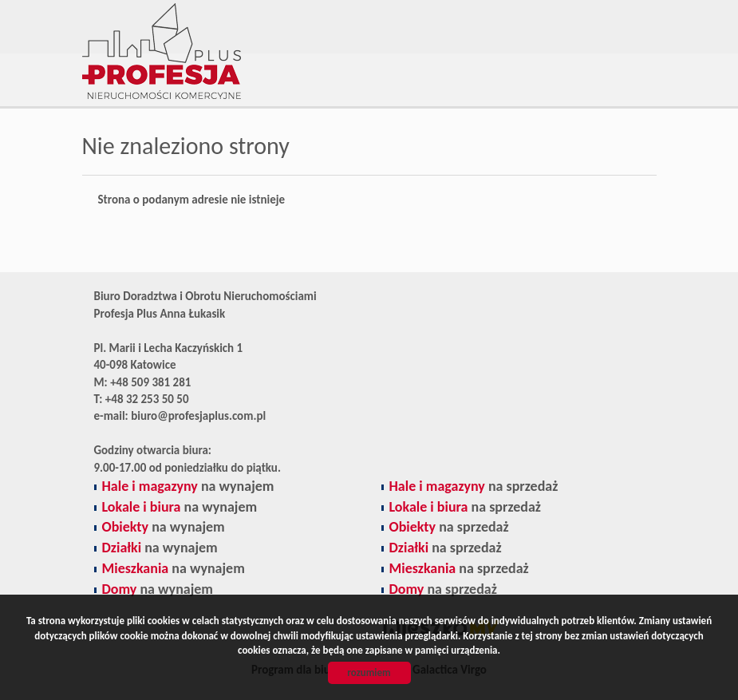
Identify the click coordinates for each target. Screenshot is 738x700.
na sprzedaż (474, 486)
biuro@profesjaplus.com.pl (198, 416)
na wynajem (188, 486)
